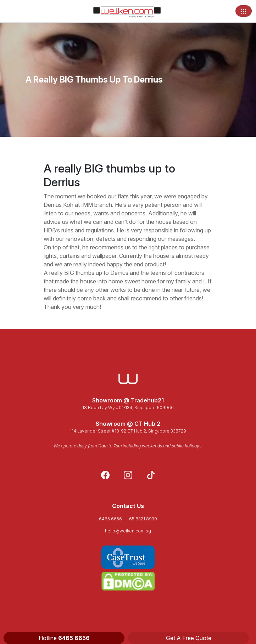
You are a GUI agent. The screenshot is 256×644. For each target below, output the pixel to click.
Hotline (64, 638)
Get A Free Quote (189, 638)
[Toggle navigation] (244, 11)
